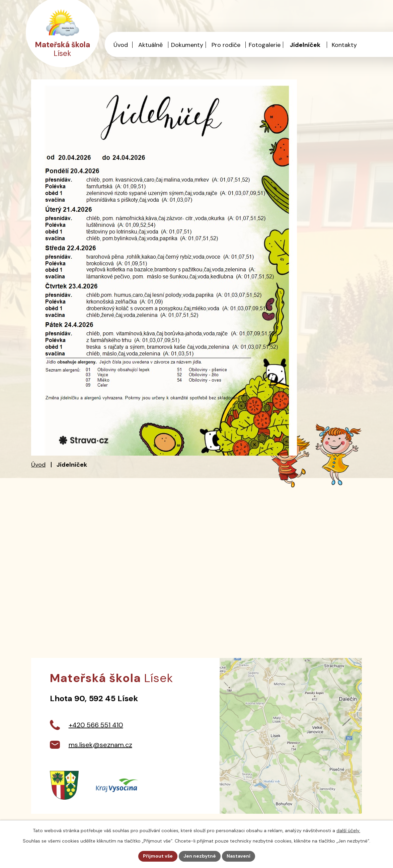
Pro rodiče (226, 45)
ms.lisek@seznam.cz (100, 745)
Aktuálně (150, 45)
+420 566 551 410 (96, 725)
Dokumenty (187, 45)
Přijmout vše (158, 856)
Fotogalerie (265, 45)
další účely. (348, 830)
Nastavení (239, 856)
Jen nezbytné (200, 856)
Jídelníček (305, 45)
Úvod (38, 465)
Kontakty (344, 45)
